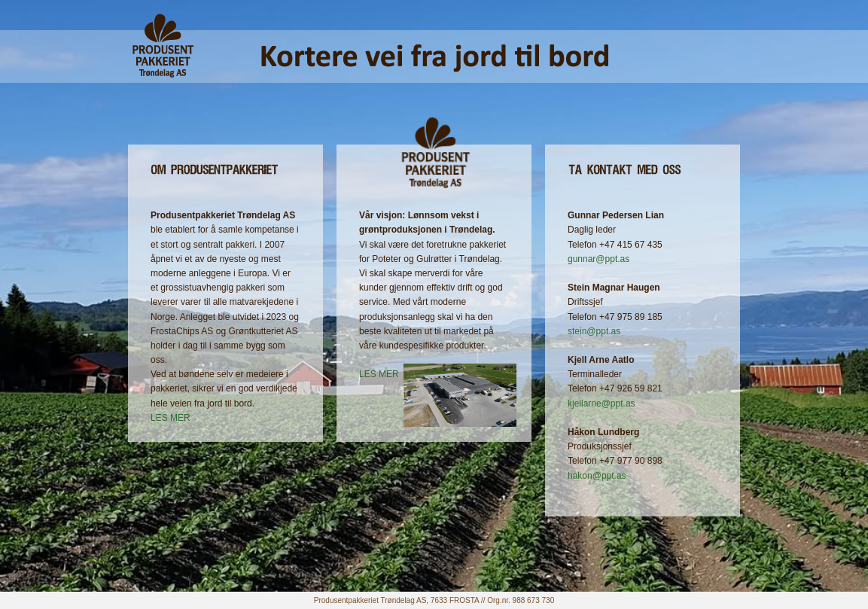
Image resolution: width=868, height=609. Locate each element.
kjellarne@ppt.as (602, 403)
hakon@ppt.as (597, 476)
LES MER (171, 418)
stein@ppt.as (594, 331)
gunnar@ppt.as (598, 259)
